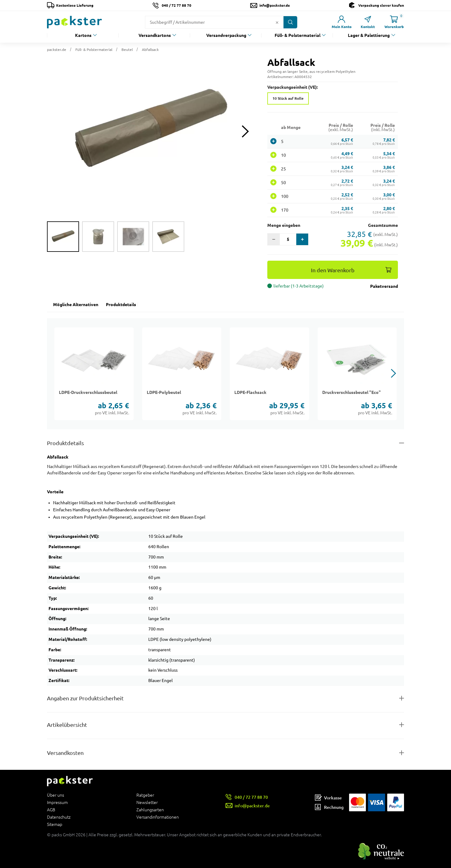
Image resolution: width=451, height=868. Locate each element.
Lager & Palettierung (369, 35)
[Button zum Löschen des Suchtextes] (277, 22)
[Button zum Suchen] (290, 22)
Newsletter (147, 802)
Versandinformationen (158, 817)
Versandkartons (155, 35)
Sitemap (55, 824)
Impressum (57, 802)
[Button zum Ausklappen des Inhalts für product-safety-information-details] (225, 698)
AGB (51, 810)
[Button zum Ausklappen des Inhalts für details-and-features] (225, 443)
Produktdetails (121, 305)
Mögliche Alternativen (76, 305)
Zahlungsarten (150, 810)
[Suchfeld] (209, 22)
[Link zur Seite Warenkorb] (394, 22)
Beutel (127, 50)
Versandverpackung (226, 35)
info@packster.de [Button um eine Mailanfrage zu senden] (275, 5)
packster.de (57, 50)
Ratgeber (145, 795)
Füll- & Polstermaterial (298, 35)
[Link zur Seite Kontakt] (368, 22)
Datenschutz (59, 817)
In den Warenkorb (333, 270)
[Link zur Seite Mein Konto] (341, 22)
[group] (63, 237)
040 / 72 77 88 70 (177, 5)
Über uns (56, 795)
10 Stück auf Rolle (288, 98)
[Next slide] (245, 132)
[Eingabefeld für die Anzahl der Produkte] (288, 239)
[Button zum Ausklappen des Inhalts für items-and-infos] (225, 725)
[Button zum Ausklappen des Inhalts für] (225, 753)
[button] (151, 131)
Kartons (83, 35)
